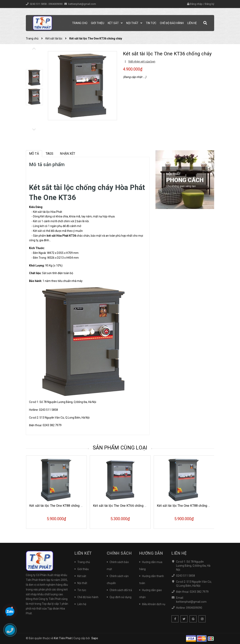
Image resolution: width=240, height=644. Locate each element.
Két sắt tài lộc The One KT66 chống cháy (122, 506)
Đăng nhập (196, 4)
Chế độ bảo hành (88, 597)
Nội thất (82, 583)
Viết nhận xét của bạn (142, 62)
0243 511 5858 (38, 4)
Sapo (95, 638)
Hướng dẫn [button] (151, 553)
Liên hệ (82, 604)
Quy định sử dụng (121, 597)
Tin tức (82, 590)
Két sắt (82, 576)
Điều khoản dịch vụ (154, 604)
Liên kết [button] (83, 553)
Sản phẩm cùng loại (120, 448)
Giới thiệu (83, 569)
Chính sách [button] (119, 553)
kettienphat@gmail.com (82, 4)
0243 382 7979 (52, 425)
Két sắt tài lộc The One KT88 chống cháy (58, 506)
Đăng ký (209, 4)
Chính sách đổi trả (121, 590)
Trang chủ (84, 562)
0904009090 (56, 4)
